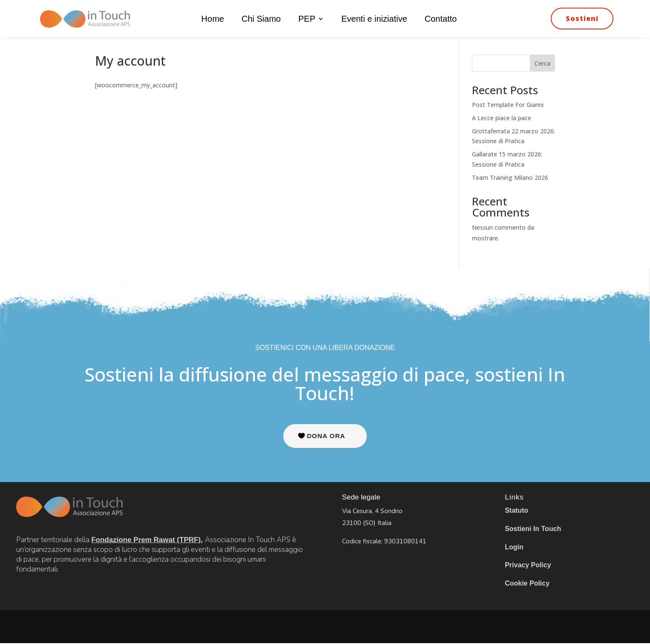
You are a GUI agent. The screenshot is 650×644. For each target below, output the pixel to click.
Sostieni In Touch (533, 529)
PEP (307, 20)
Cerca (542, 63)
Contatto (441, 20)
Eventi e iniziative (374, 20)
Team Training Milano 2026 (510, 178)
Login (514, 547)
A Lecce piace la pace (502, 118)
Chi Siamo (261, 20)
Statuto (516, 511)
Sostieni (582, 18)
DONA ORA (326, 436)
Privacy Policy (528, 565)
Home (213, 20)
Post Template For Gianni (508, 105)
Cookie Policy (527, 584)
